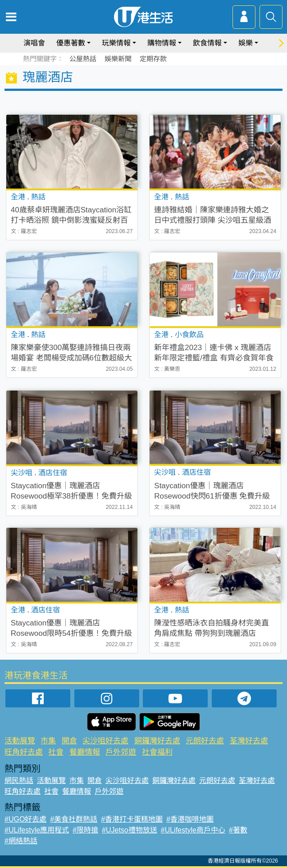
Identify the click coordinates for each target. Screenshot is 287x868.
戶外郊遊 (121, 752)
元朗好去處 (205, 741)
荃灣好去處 (249, 741)
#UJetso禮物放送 (130, 830)
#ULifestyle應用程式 (37, 830)
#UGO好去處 (25, 819)
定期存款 (153, 59)
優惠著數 (71, 43)
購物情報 (162, 43)
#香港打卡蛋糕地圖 (132, 819)
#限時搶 (85, 830)
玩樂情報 (116, 43)
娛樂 (246, 43)
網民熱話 (19, 780)
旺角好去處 (24, 752)
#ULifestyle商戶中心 (193, 830)
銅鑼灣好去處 (157, 741)
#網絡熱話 (21, 841)
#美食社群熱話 (74, 819)
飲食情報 (207, 43)
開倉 (69, 741)
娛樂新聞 (118, 59)
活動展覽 (20, 741)
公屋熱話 (83, 59)
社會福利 (157, 752)
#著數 (238, 830)
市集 (48, 741)
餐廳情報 (85, 752)
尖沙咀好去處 (105, 741)
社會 (56, 752)
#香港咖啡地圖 (190, 819)
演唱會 (34, 43)
